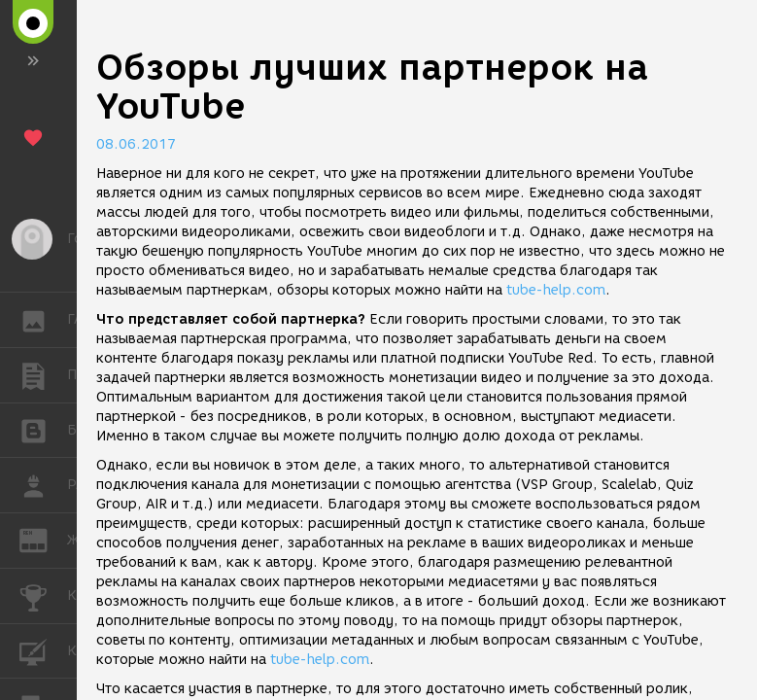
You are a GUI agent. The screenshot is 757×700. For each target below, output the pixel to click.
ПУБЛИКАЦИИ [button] (43, 375)
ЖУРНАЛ (43, 539)
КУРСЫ (43, 650)
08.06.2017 (136, 144)
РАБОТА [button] (43, 485)
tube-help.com (556, 290)
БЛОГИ (43, 429)
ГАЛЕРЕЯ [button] (43, 320)
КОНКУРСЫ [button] (43, 596)
